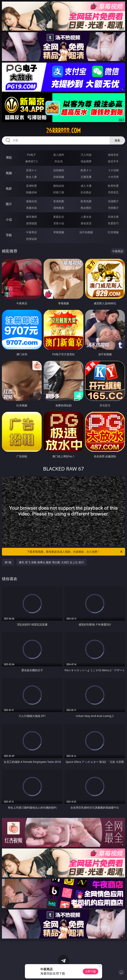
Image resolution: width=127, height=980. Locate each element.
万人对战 (86, 155)
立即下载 (91, 971)
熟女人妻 (31, 177)
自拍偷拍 (59, 170)
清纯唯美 (59, 208)
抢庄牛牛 (113, 161)
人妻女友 (86, 217)
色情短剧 (31, 239)
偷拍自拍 (59, 186)
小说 (9, 219)
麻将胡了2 (31, 161)
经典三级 (59, 192)
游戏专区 (113, 155)
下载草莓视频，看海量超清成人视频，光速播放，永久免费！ (75, 552)
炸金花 (59, 161)
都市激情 (31, 217)
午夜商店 (31, 232)
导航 (9, 235)
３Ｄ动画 (113, 170)
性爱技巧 (113, 223)
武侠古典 (113, 217)
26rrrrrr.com (63, 131)
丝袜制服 (59, 177)
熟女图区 (86, 208)
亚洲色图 (59, 201)
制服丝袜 (31, 192)
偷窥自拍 (31, 201)
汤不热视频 (86, 232)
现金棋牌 (86, 161)
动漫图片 (113, 201)
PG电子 (32, 155)
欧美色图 (86, 201)
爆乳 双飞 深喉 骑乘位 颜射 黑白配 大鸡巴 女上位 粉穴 (51, 562)
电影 (9, 188)
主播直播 (86, 177)
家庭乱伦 (59, 217)
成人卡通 (86, 186)
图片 (9, 204)
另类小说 (59, 223)
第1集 (8, 562)
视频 (9, 173)
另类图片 (113, 208)
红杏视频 (113, 232)
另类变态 (113, 192)
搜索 (117, 140)
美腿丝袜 (31, 208)
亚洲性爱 (31, 186)
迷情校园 (31, 223)
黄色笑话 (86, 223)
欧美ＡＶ (86, 170)
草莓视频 (59, 232)
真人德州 (59, 155)
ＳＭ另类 (113, 177)
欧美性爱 (113, 186)
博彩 (9, 157)
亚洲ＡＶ (31, 170)
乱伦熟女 (86, 192)
